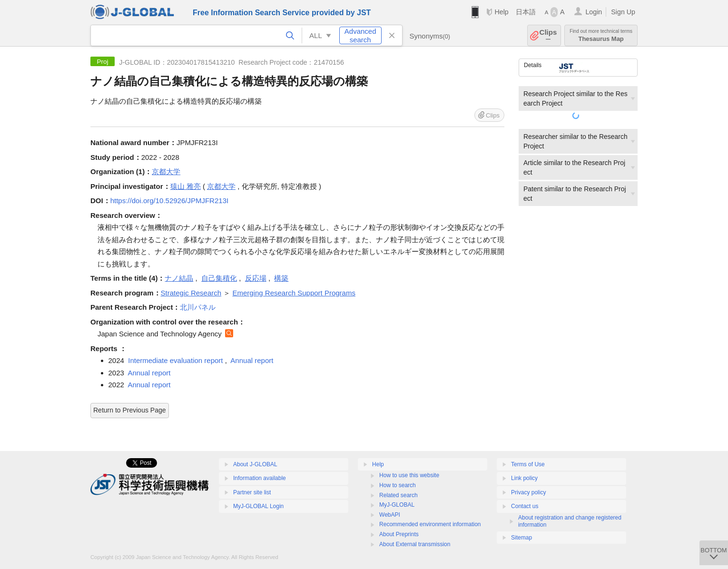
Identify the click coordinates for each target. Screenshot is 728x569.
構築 (281, 278)
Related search (398, 495)
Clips (548, 35)
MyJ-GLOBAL (397, 505)
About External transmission (415, 544)
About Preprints (399, 534)
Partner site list (252, 492)
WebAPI (390, 515)
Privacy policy (528, 492)
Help (501, 12)
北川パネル (198, 307)
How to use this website (409, 475)
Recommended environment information (430, 524)
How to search (398, 485)
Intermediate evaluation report (175, 360)
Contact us (525, 506)
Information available (260, 478)
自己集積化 (219, 278)
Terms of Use (528, 464)
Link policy (524, 478)
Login (594, 12)
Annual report (252, 360)
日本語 (526, 12)
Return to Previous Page (130, 410)
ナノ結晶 (179, 278)
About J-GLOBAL (255, 464)
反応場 (256, 278)
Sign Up (623, 12)
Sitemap (521, 538)
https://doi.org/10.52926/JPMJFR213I (169, 201)
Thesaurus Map (601, 35)
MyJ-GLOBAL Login (258, 506)
